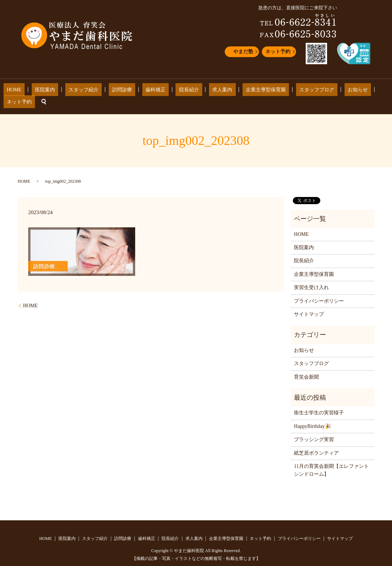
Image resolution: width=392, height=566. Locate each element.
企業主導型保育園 (237, 91)
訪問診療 (119, 91)
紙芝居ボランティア (316, 442)
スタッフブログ (281, 91)
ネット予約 (278, 52)
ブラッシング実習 (314, 429)
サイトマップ (309, 304)
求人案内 (200, 91)
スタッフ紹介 (87, 91)
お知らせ (316, 91)
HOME (31, 91)
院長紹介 (173, 91)
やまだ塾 (243, 52)
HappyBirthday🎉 (312, 415)
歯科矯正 (146, 91)
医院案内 (55, 91)
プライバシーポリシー (319, 290)
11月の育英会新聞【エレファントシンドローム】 (331, 459)
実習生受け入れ (311, 277)
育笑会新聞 (306, 366)
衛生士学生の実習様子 (319, 402)
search (367, 91)
